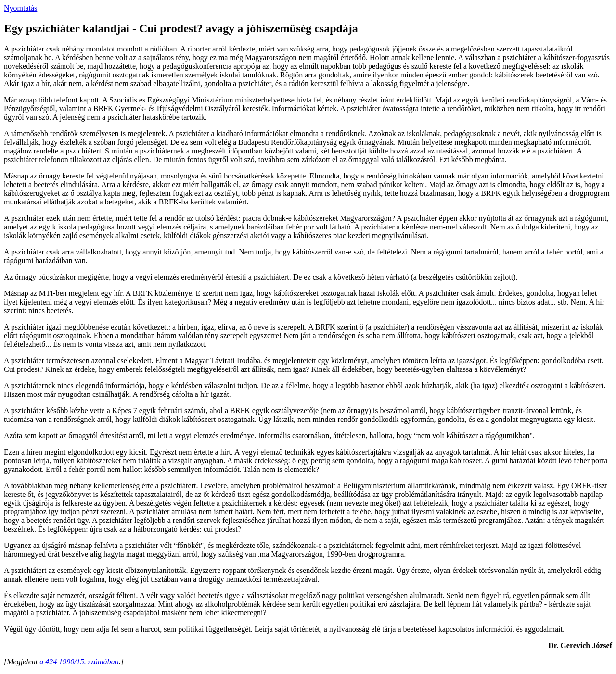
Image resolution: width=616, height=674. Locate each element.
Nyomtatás (20, 8)
